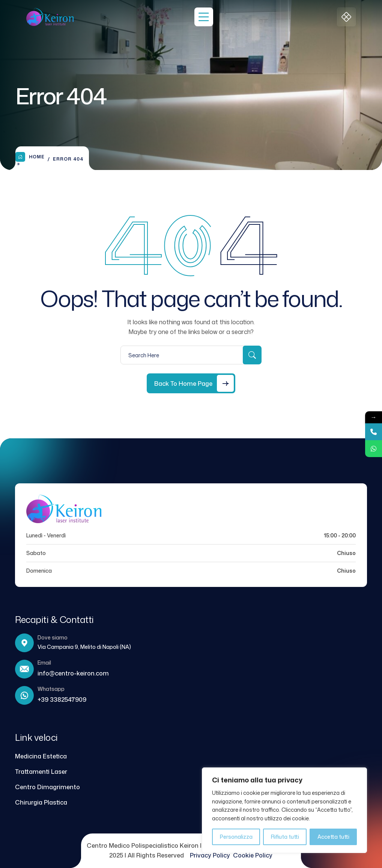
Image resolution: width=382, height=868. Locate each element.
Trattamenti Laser (41, 772)
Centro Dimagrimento (47, 787)
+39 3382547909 (62, 700)
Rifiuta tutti (285, 837)
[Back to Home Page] (191, 383)
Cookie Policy (253, 855)
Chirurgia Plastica (41, 802)
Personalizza (236, 837)
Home (30, 157)
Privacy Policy (211, 855)
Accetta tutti (333, 837)
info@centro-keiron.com (73, 673)
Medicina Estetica (41, 756)
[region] (284, 810)
